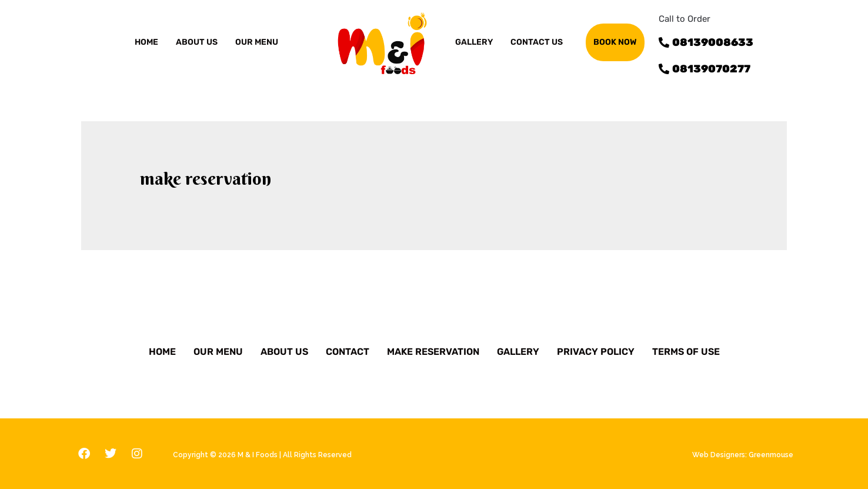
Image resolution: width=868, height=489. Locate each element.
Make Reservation (433, 352)
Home (146, 42)
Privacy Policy (596, 352)
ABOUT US (197, 42)
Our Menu (218, 352)
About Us (284, 352)
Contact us (537, 42)
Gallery (518, 352)
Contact (348, 352)
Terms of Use (686, 352)
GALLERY (474, 42)
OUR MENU (257, 42)
